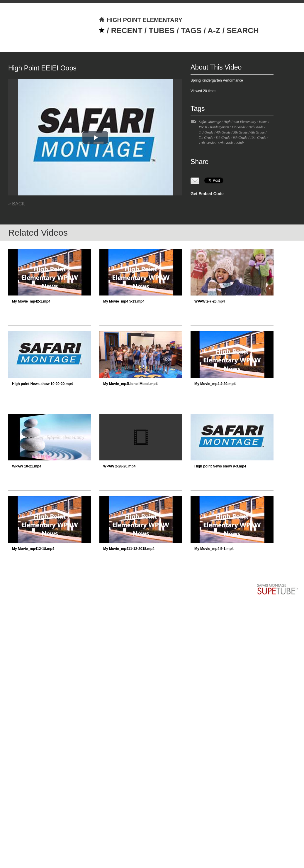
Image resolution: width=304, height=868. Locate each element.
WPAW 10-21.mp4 (27, 466)
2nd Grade (256, 127)
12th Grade (225, 143)
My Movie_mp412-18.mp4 (33, 549)
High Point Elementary (240, 122)
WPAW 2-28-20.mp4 (119, 466)
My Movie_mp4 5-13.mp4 (124, 301)
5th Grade (241, 132)
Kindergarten (219, 127)
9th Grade (240, 138)
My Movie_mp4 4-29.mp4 (215, 384)
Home (263, 122)
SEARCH (243, 31)
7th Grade (206, 138)
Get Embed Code (207, 194)
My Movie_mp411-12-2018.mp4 (129, 549)
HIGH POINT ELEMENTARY (141, 20)
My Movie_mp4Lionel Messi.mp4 (130, 384)
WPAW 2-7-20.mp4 (210, 301)
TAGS (191, 31)
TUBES (162, 31)
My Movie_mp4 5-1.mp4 (214, 549)
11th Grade (207, 143)
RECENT (127, 31)
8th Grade (223, 138)
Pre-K (203, 127)
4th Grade (223, 132)
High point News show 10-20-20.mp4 (42, 384)
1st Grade (239, 127)
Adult (240, 143)
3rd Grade (206, 132)
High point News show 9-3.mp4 (220, 466)
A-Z (214, 31)
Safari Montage (210, 122)
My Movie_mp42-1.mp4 (31, 301)
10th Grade (258, 138)
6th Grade (258, 132)
